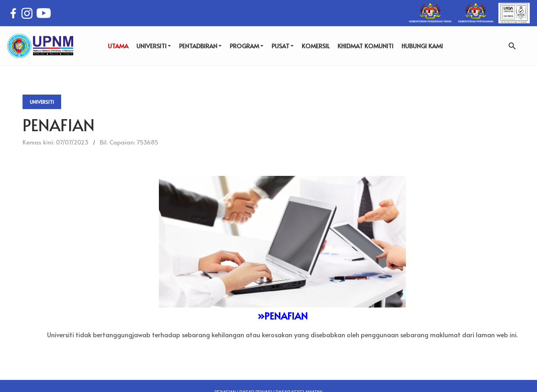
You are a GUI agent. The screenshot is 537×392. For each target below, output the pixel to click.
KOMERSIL (316, 46)
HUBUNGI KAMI (422, 46)
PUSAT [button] (283, 46)
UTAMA (118, 46)
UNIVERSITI (154, 46)
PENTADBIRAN (200, 46)
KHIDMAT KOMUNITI (365, 46)
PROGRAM (247, 46)
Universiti (42, 102)
